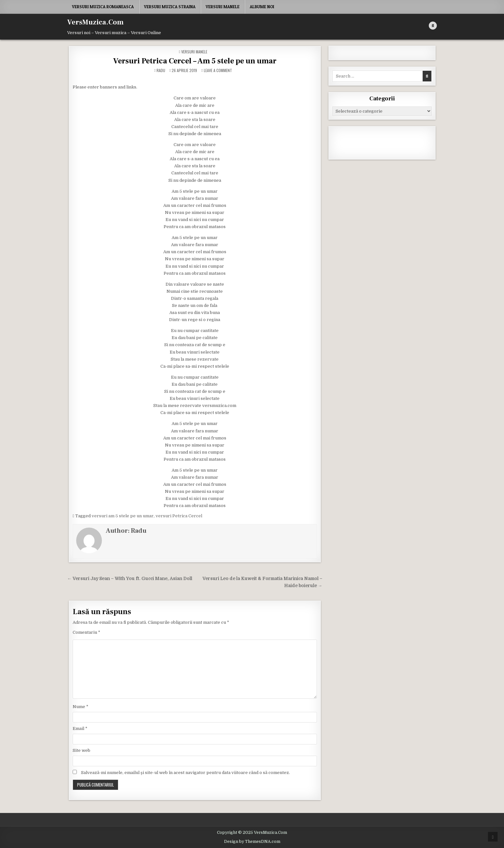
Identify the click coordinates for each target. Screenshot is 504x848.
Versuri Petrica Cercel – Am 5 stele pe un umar (195, 61)
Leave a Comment (218, 70)
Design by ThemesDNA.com (252, 842)
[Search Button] (433, 26)
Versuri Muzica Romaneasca (103, 7)
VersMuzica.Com (95, 22)
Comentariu (86, 632)
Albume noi (262, 7)
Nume (81, 707)
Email (80, 728)
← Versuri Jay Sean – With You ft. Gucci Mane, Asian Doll (130, 579)
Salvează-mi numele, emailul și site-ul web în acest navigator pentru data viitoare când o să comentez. (185, 773)
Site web (81, 750)
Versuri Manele (223, 7)
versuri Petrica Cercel (179, 516)
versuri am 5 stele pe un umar (123, 516)
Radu (161, 70)
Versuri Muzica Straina (170, 7)
